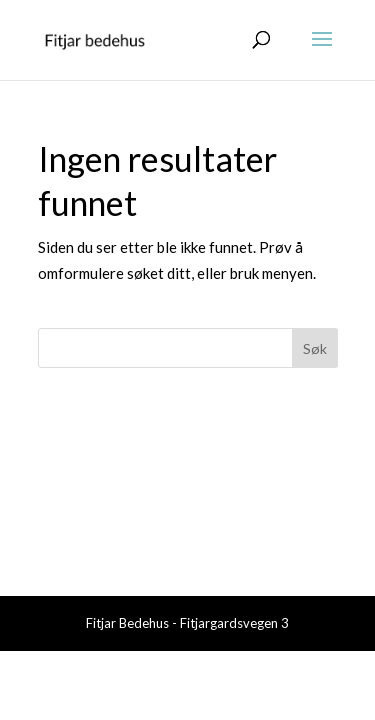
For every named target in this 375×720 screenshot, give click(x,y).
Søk (315, 348)
